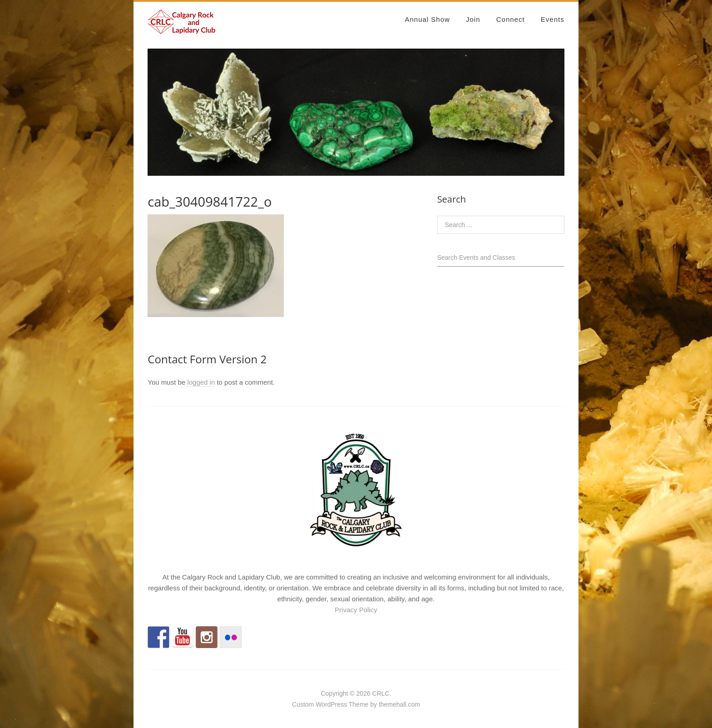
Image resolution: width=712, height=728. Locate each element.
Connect (511, 19)
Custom (303, 704)
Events (553, 19)
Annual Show (427, 19)
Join (473, 19)
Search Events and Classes (476, 258)
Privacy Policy (356, 610)
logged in (201, 382)
